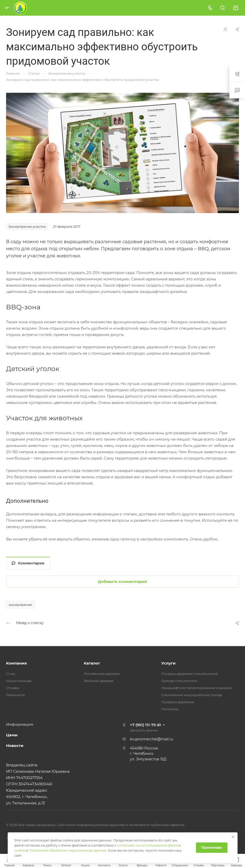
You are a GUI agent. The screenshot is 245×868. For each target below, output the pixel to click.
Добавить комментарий (122, 581)
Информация (20, 724)
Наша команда (19, 681)
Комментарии (28, 563)
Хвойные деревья (99, 681)
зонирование (20, 605)
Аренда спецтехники (179, 681)
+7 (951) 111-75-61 (145, 725)
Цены (12, 735)
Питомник (170, 709)
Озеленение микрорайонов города (192, 695)
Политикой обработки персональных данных (68, 850)
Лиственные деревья (102, 674)
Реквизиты (15, 695)
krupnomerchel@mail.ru (152, 739)
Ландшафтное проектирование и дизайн (197, 688)
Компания (16, 663)
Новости (15, 746)
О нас (11, 674)
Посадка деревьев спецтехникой (190, 674)
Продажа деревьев (178, 702)
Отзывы (13, 688)
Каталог (92, 663)
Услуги (168, 663)
